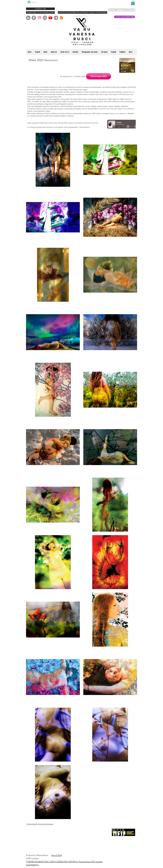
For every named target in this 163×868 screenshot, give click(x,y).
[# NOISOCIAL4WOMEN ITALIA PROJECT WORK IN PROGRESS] (83, 12)
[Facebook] (34, 18)
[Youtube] (50, 18)
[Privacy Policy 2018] (80, 16)
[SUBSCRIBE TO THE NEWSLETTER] (40, 12)
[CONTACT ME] (40, 9)
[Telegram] (56, 18)
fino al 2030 (57, 855)
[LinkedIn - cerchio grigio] (28, 18)
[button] (133, 3)
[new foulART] (125, 17)
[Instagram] (39, 18)
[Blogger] (62, 18)
